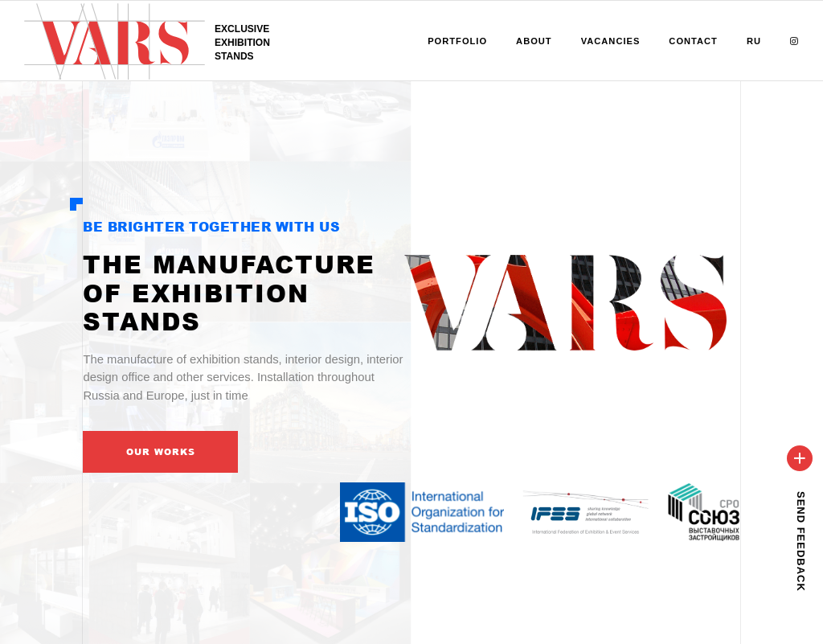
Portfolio (457, 41)
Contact (693, 41)
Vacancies (611, 41)
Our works (161, 451)
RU (754, 41)
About (534, 41)
